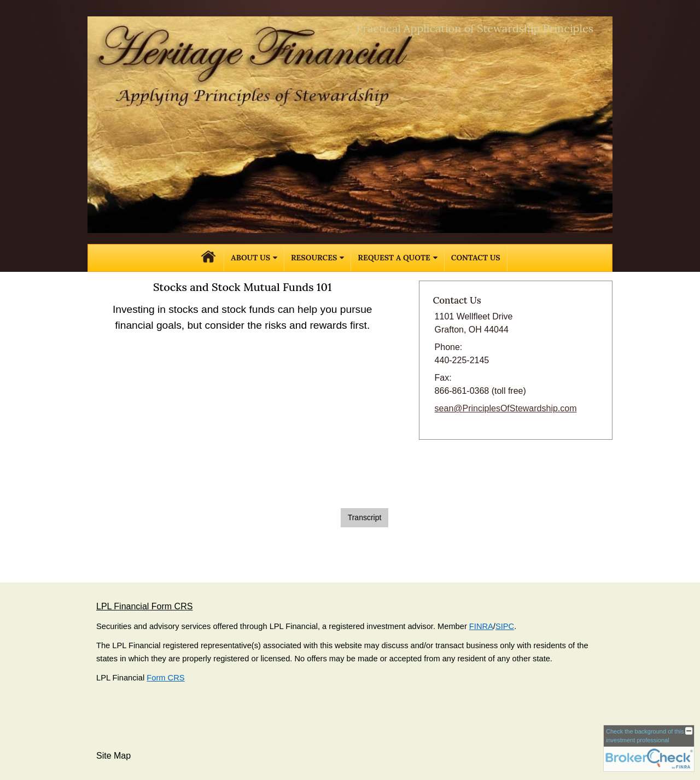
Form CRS (165, 678)
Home (208, 258)
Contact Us (476, 258)
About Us (250, 258)
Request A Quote (394, 258)
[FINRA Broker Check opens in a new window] (649, 748)
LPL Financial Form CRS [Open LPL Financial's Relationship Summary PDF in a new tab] (144, 606)
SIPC (505, 626)
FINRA (481, 626)
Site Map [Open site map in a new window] (113, 756)
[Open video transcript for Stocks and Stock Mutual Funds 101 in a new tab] (365, 518)
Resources (314, 258)
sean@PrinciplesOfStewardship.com (506, 408)
